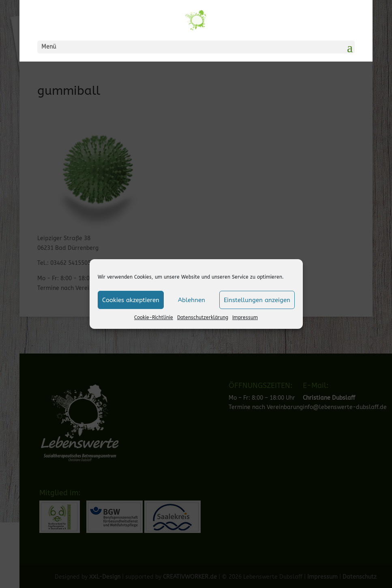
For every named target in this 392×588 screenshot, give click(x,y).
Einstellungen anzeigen (257, 300)
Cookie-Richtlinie (154, 317)
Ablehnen (192, 300)
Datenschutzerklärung (203, 317)
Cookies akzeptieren (131, 300)
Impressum (245, 317)
